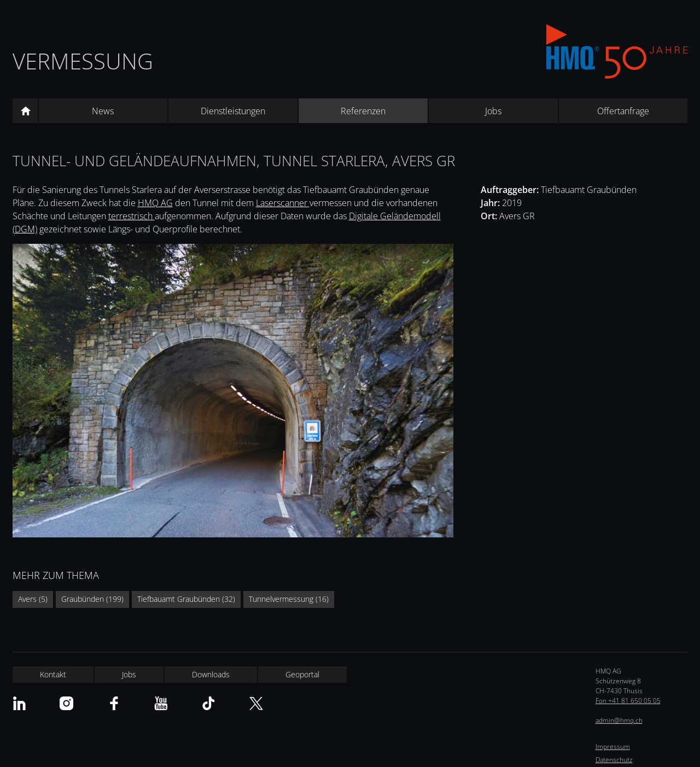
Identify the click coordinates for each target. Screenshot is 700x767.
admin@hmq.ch (619, 720)
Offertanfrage (623, 111)
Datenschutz (614, 760)
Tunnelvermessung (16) (289, 599)
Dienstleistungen (233, 111)
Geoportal (302, 674)
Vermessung (83, 61)
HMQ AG (155, 203)
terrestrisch (132, 216)
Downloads (211, 674)
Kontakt (53, 674)
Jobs (493, 111)
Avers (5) (33, 599)
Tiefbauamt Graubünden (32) (186, 599)
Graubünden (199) (92, 599)
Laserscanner (283, 203)
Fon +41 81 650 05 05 (628, 701)
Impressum (613, 746)
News (103, 111)
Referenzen (363, 111)
